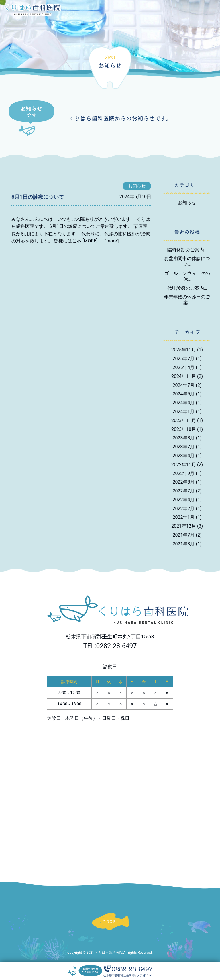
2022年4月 (187, 500)
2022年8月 (187, 482)
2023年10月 (187, 429)
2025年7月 (187, 359)
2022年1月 (187, 517)
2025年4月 (187, 367)
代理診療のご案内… (187, 288)
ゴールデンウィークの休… (187, 276)
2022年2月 (187, 509)
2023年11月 (187, 420)
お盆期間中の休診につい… (187, 261)
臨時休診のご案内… (187, 250)
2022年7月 (187, 491)
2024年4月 (187, 403)
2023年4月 (187, 456)
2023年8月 (187, 438)
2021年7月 (187, 535)
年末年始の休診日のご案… (187, 300)
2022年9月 (187, 473)
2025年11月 (187, 350)
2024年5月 (187, 394)
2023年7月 (187, 447)
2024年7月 (187, 385)
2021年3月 (187, 544)
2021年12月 (187, 526)
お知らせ (187, 203)
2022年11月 (187, 465)
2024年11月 (187, 376)
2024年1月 (187, 412)
